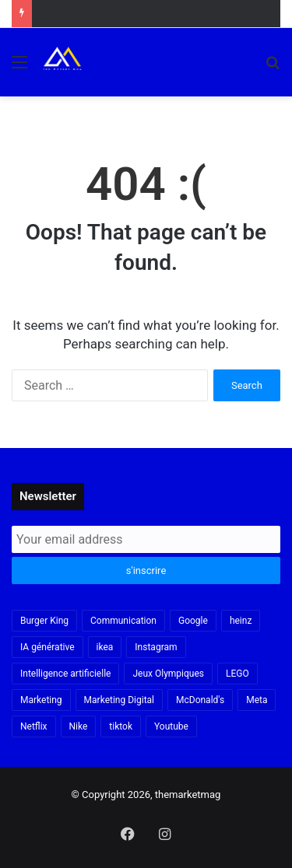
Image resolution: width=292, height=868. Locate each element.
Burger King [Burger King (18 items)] (44, 621)
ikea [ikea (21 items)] (105, 647)
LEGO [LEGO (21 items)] (237, 674)
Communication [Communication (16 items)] (123, 621)
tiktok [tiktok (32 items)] (121, 726)
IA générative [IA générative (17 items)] (47, 647)
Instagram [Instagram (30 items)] (156, 647)
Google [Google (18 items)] (193, 621)
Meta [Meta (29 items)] (257, 700)
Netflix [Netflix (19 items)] (34, 726)
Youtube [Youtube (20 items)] (171, 726)
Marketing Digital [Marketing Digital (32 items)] (119, 700)
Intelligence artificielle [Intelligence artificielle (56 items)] (65, 674)
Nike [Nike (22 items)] (79, 726)
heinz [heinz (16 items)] (241, 621)
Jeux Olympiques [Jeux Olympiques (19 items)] (168, 674)
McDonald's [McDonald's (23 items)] (200, 700)
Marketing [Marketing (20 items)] (41, 700)
